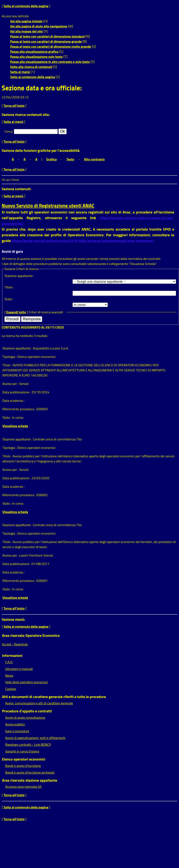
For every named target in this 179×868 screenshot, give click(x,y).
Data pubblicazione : (17, 392)
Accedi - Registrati (15, 644)
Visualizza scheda (15, 426)
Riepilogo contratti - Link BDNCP (28, 744)
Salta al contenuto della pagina (26, 6)
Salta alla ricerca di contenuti (31, 67)
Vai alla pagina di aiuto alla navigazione (39, 26)
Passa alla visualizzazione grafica (34, 52)
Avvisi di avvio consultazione (25, 717)
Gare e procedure (17, 731)
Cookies (11, 689)
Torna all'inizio (14, 106)
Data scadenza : (13, 401)
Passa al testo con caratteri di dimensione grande (46, 41)
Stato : (9, 299)
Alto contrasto (94, 159)
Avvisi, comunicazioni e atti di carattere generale (39, 703)
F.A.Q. (9, 662)
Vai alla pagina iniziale (26, 21)
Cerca (9, 131)
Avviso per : (11, 384)
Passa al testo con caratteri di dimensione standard (47, 36)
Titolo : (9, 287)
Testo (70, 159)
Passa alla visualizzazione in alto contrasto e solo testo (50, 62)
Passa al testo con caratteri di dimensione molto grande (51, 46)
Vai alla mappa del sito (26, 31)
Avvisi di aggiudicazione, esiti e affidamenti (35, 738)
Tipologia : (10, 357)
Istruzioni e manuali (19, 669)
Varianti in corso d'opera (22, 751)
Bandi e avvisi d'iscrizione (23, 766)
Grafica (52, 159)
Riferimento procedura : (19, 409)
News (9, 675)
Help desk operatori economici (27, 682)
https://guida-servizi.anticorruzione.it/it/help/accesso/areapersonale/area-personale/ (83, 241)
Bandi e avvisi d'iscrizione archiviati (30, 772)
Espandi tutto (16, 312)
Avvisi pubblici (15, 724)
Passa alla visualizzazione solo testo (36, 57)
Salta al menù (20, 72)
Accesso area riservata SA (23, 786)
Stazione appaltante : (19, 276)
